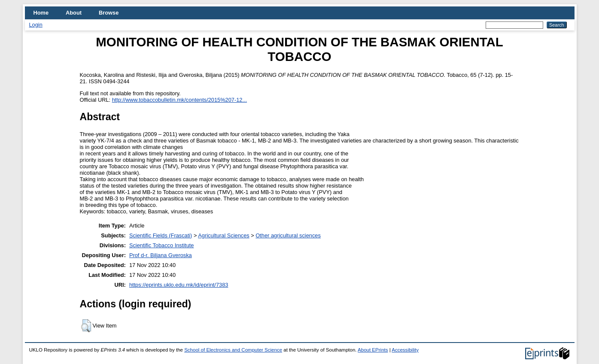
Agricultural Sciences (224, 235)
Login (36, 25)
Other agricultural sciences (288, 235)
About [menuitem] (74, 13)
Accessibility (405, 350)
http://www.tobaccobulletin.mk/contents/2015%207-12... (179, 100)
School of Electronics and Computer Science (233, 350)
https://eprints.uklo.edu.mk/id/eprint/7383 (179, 285)
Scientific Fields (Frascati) (161, 235)
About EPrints (373, 350)
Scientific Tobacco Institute (162, 245)
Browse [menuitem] (109, 13)
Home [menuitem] (41, 13)
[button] (86, 326)
